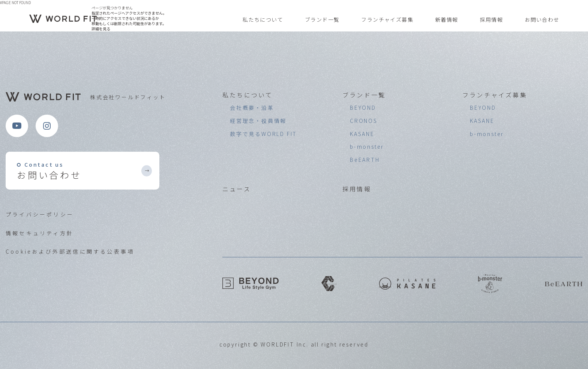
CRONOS (364, 121)
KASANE (362, 134)
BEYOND (363, 108)
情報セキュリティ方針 (40, 233)
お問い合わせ (542, 20)
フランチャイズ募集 (387, 20)
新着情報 (447, 20)
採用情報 (492, 20)
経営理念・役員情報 (258, 121)
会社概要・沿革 (252, 108)
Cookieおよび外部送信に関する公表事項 (70, 251)
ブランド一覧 (322, 20)
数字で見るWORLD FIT (263, 134)
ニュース (237, 189)
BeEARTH (365, 160)
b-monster (367, 146)
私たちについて (263, 20)
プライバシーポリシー (40, 214)
